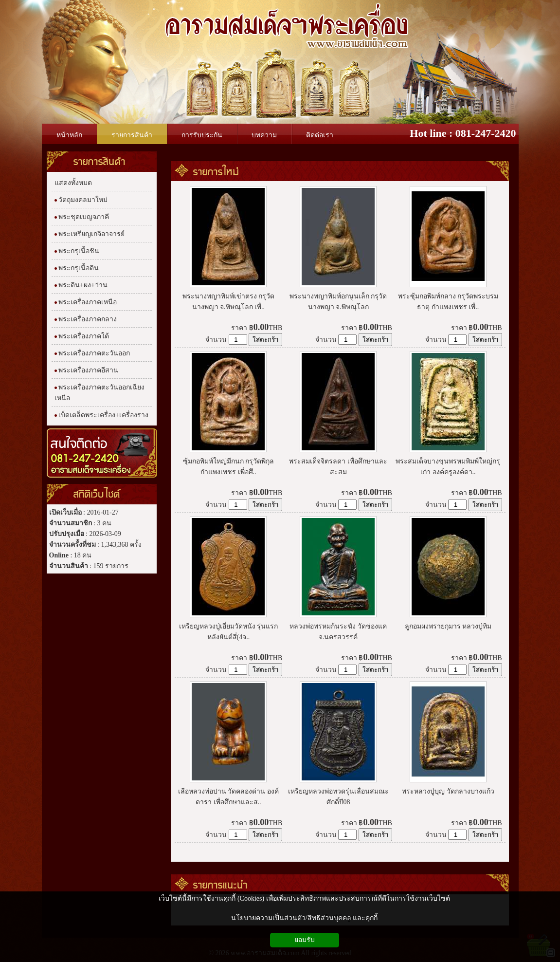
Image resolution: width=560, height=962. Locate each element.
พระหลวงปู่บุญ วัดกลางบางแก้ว (448, 791)
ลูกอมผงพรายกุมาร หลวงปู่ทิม (448, 626)
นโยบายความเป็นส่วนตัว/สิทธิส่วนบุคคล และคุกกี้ (304, 918)
